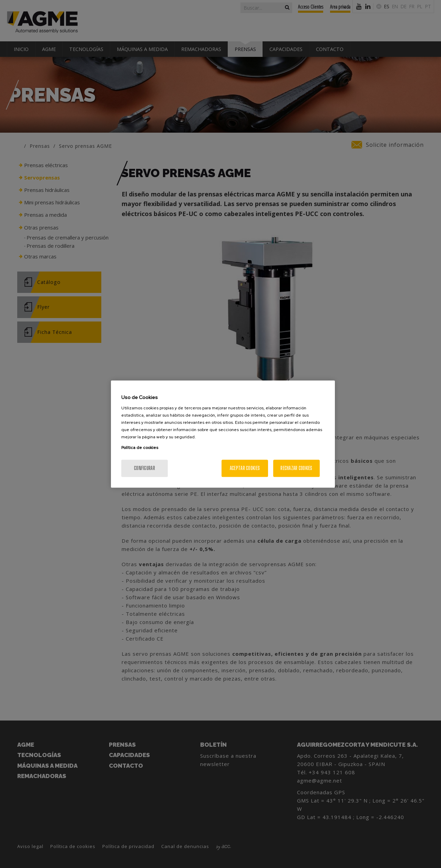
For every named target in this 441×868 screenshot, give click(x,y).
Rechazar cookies (296, 468)
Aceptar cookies (245, 468)
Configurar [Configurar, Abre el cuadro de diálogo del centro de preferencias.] (145, 468)
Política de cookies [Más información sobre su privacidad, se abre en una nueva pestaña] (140, 448)
